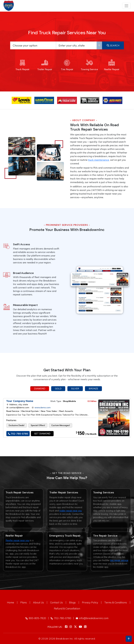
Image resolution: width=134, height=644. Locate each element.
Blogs (72, 602)
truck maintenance (99, 160)
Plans (24, 602)
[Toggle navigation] (126, 6)
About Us (38, 602)
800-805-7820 (36, 618)
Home (11, 602)
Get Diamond (42, 434)
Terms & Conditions (116, 602)
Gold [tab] (58, 389)
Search (113, 45)
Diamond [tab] (40, 389)
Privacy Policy (90, 602)
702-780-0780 (18, 434)
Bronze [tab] (93, 389)
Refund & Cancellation (67, 608)
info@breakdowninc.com (92, 618)
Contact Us (56, 602)
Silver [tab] (75, 389)
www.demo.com (42, 407)
